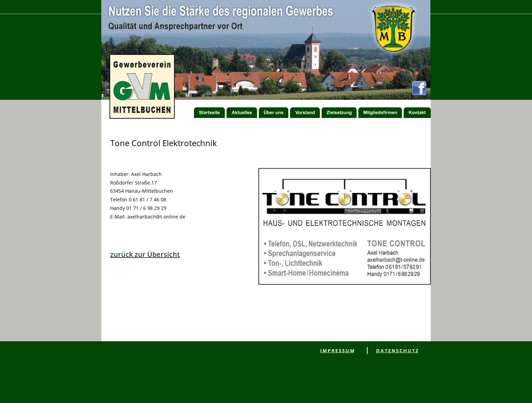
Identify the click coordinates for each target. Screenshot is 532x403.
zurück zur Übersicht (145, 254)
